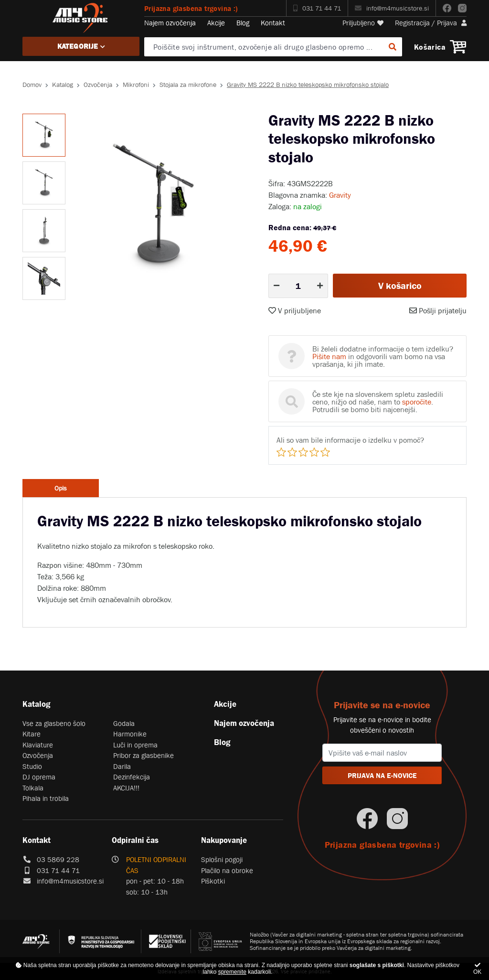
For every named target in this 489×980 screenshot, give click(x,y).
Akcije (216, 23)
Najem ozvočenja (170, 23)
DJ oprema (39, 777)
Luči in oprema (135, 745)
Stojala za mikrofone (188, 85)
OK (477, 969)
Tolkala (33, 788)
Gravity (340, 195)
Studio (32, 766)
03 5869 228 (58, 859)
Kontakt (273, 23)
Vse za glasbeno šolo (54, 723)
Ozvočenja (98, 85)
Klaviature (38, 745)
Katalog (63, 85)
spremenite (232, 972)
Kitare (32, 734)
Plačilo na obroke (227, 870)
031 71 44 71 (317, 8)
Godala (124, 723)
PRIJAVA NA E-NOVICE (382, 775)
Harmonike (130, 734)
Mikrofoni (136, 85)
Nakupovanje (224, 840)
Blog (243, 23)
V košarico (400, 286)
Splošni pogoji (222, 859)
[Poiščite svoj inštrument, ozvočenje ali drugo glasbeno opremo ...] (273, 47)
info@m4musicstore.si (392, 8)
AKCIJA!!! (126, 788)
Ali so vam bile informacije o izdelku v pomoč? (350, 440)
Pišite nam (329, 356)
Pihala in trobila (46, 798)
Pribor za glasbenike (144, 755)
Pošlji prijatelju (438, 310)
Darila (122, 766)
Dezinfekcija (132, 777)
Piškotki (213, 881)
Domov (32, 85)
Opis (61, 488)
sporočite (417, 402)
